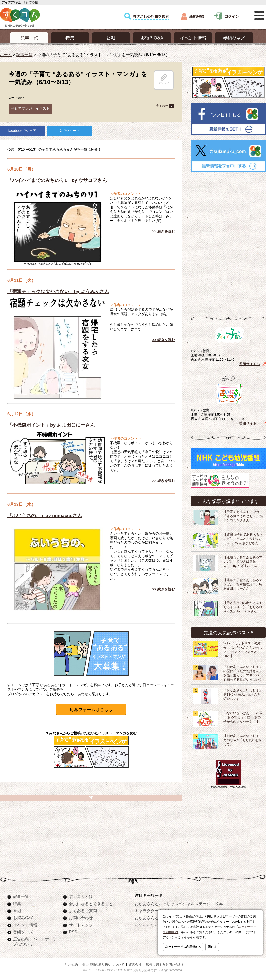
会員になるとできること (91, 904)
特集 (17, 904)
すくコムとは (81, 896)
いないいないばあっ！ (155, 925)
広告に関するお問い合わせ (165, 965)
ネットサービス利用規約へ (183, 947)
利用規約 (71, 965)
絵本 (219, 904)
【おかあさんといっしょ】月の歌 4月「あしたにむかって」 (243, 740)
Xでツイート (70, 131)
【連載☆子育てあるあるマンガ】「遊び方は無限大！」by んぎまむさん (243, 562)
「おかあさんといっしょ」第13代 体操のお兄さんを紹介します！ (243, 695)
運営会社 (135, 965)
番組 (17, 911)
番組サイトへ (250, 364)
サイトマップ (81, 925)
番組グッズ (23, 932)
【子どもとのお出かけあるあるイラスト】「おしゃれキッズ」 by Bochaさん (243, 607)
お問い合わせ (81, 918)
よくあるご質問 (83, 911)
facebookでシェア (23, 131)
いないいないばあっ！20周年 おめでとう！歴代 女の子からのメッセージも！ (243, 717)
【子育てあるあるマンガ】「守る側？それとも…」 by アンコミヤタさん (243, 516)
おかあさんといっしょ (155, 918)
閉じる (212, 947)
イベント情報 (25, 925)
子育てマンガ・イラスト (30, 108)
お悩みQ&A (23, 918)
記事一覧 (24, 55)
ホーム (6, 55)
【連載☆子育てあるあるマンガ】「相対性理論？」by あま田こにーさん (243, 584)
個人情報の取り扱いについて (103, 965)
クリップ (164, 79)
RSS (73, 932)
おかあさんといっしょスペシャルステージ (173, 904)
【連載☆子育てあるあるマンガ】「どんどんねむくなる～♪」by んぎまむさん (243, 539)
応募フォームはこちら (91, 710)
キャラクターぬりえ (153, 911)
